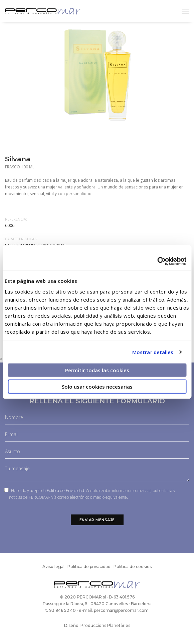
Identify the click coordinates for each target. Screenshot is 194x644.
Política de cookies (133, 567)
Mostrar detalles (153, 352)
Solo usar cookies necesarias (97, 386)
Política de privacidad (89, 567)
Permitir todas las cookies (97, 370)
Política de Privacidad (65, 491)
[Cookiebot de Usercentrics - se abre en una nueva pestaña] (157, 261)
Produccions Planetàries (105, 625)
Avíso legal (53, 567)
